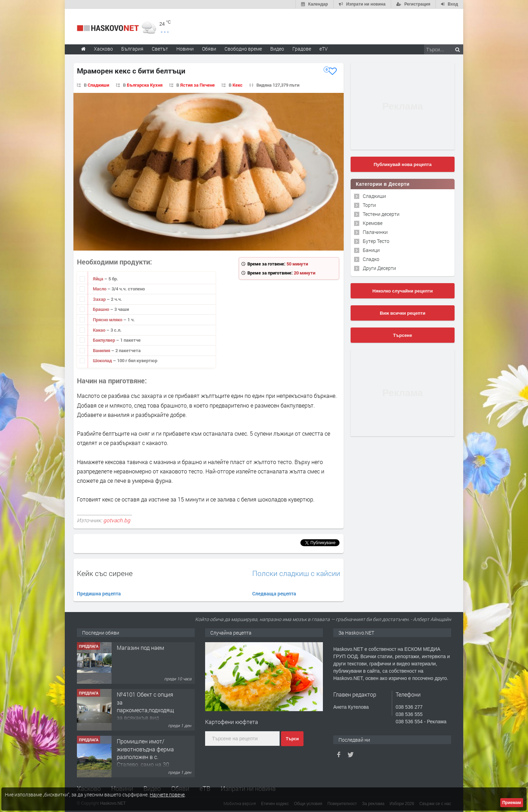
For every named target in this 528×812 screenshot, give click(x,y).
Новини (185, 49)
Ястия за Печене (197, 85)
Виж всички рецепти (402, 313)
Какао (100, 330)
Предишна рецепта (99, 593)
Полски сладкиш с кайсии (296, 573)
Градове (302, 49)
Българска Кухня (145, 85)
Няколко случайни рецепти (403, 291)
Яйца (99, 279)
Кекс (237, 85)
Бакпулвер (104, 340)
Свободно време (243, 49)
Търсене (403, 335)
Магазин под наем (140, 648)
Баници (371, 250)
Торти (369, 205)
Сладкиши (98, 85)
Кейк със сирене (105, 573)
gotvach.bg (117, 520)
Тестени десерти (381, 214)
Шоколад (103, 360)
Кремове (373, 223)
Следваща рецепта (274, 593)
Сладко (371, 259)
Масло (100, 289)
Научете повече (167, 794)
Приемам (512, 803)
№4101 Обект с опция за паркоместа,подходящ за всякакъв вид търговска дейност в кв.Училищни (145, 714)
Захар (100, 299)
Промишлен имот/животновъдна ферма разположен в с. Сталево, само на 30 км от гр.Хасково (145, 757)
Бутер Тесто (376, 241)
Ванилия (102, 350)
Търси (292, 739)
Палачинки (375, 232)
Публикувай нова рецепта (402, 164)
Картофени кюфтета (232, 722)
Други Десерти (379, 268)
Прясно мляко (108, 320)
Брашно (102, 309)
